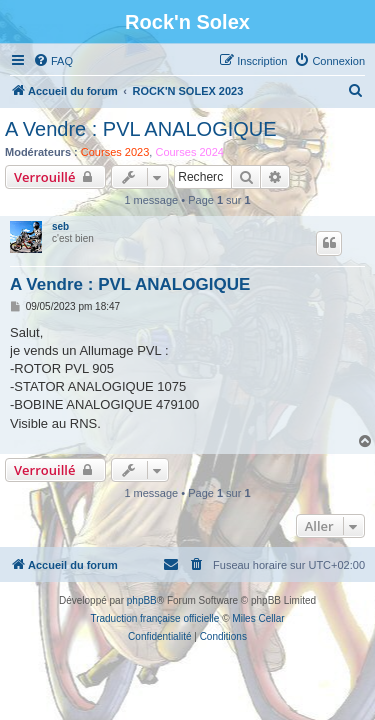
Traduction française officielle (154, 618)
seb (60, 226)
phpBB (142, 600)
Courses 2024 (189, 152)
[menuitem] (53, 61)
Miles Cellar (258, 618)
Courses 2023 (115, 152)
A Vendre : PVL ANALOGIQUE (141, 129)
